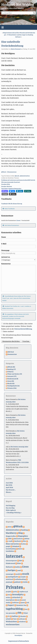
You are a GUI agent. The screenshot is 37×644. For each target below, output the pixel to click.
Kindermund (10, 563)
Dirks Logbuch (11, 510)
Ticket (26, 613)
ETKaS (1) (10, 371)
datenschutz (18, 538)
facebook (18, 541)
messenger (10, 574)
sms (18, 600)
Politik (25, 582)
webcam (22, 619)
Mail (5, 194)
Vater (15, 619)
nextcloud (9, 579)
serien (8, 597)
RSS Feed (11, 352)
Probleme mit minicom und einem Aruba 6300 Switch (18, 180)
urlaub (8, 619)
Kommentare (12, 354)
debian (27, 539)
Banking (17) (11, 369)
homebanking (11, 549)
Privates (14, 587)
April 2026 (9, 487)
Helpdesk (16, 546)
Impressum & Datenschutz (19, 641)
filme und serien (12, 544)
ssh (28, 602)
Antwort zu (6, 257)
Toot (5, 191)
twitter (15, 616)
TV (9, 616)
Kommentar (6, 264)
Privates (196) (12, 388)
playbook (9, 582)
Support (11, 605)
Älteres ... (9, 492)
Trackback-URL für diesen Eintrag (12, 204)
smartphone (10, 600)
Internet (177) (12, 376)
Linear (18, 220)
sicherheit (16, 597)
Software (15, 602)
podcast (17, 582)
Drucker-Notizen (7, 186)
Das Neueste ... (11, 490)
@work (17, 176)
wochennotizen (13, 624)
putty (15, 591)
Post (12, 191)
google (8, 546)
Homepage (5, 250)
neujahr (23, 577)
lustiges (12, 570)
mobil (18, 574)
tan (26, 609)
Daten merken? (8, 331)
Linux (25, 566)
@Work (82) (11, 367)
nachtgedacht (13, 577)
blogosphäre (23, 536)
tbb (19, 613)
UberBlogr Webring (14, 512)
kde (21, 560)
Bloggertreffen (11, 536)
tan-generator (11, 613)
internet (14, 556)
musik (26, 574)
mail (19, 570)
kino (19, 563)
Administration (12, 530)
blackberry (11, 533)
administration (25, 176)
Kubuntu (9, 567)
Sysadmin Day (21, 605)
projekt (8, 591)
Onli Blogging (11, 505)
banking (24, 530)
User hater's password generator (11, 188)
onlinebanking (20, 579)
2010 (9, 527)
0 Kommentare (12, 172)
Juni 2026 (9, 483)
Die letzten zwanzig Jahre (19, 447)
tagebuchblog (14, 609)
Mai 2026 (9, 485)
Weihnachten (11, 621)
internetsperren (11, 560)
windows (22, 621)
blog (21, 533)
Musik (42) (11, 383)
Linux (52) (11, 381)
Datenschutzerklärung (23, 329)
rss (9, 595)
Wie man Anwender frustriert (11, 182)
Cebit (10, 539)
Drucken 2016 (6, 184)
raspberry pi (24, 591)
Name (4, 237)
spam (23, 602)
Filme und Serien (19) (15, 374)
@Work (4, 172)
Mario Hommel (16, 49)
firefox (23, 544)
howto (20, 549)
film (24, 541)
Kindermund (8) (13, 379)
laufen (17, 567)
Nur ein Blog (10, 508)
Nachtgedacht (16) (13, 386)
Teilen (20, 191)
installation (10, 551)
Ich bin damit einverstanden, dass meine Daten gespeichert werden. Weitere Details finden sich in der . (17, 326)
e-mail (10, 541)
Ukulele (23, 616)
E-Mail (4, 244)
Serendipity (18, 594)
